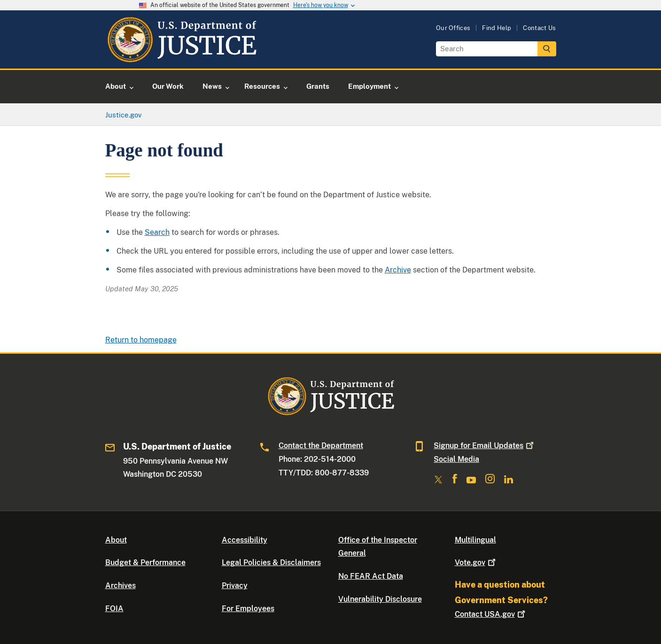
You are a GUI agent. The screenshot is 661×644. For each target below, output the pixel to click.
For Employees (248, 609)
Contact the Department (321, 446)
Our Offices (453, 28)
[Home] (182, 58)
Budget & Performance (145, 563)
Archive (398, 270)
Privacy (235, 586)
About (116, 540)
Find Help (497, 28)
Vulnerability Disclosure (380, 599)
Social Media (456, 459)
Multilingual (475, 540)
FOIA (114, 609)
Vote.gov (476, 563)
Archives (121, 586)
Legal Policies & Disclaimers (271, 563)
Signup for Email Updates (485, 446)
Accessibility (245, 540)
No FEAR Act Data (371, 576)
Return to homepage (141, 340)
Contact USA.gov (491, 614)
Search (157, 232)
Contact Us (539, 28)
